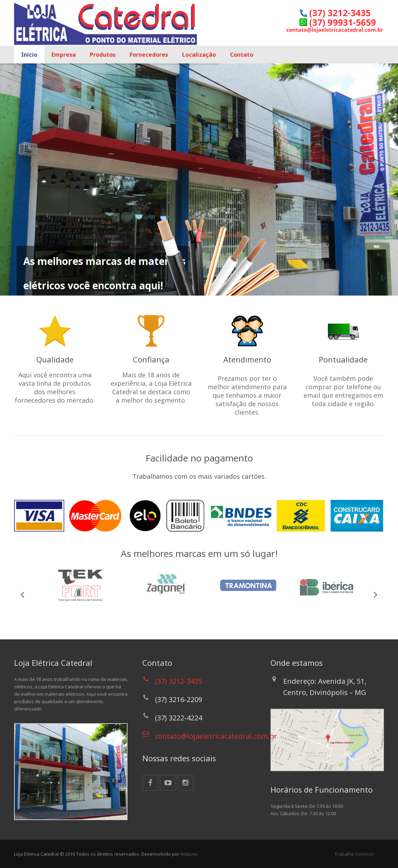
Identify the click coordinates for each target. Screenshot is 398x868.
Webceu (189, 854)
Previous (23, 594)
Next (375, 594)
